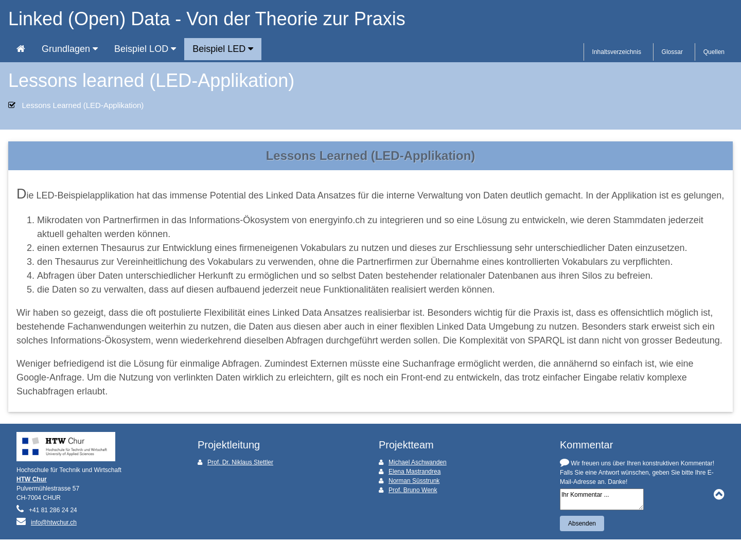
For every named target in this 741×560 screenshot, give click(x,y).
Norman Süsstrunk (414, 481)
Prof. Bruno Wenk (413, 490)
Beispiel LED (223, 49)
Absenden (582, 523)
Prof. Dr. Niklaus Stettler (240, 462)
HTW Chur (32, 479)
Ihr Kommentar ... (602, 499)
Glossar (672, 52)
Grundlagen (70, 49)
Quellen (714, 52)
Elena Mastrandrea (414, 472)
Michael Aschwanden (418, 462)
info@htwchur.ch (54, 522)
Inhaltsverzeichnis (617, 52)
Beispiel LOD (145, 49)
